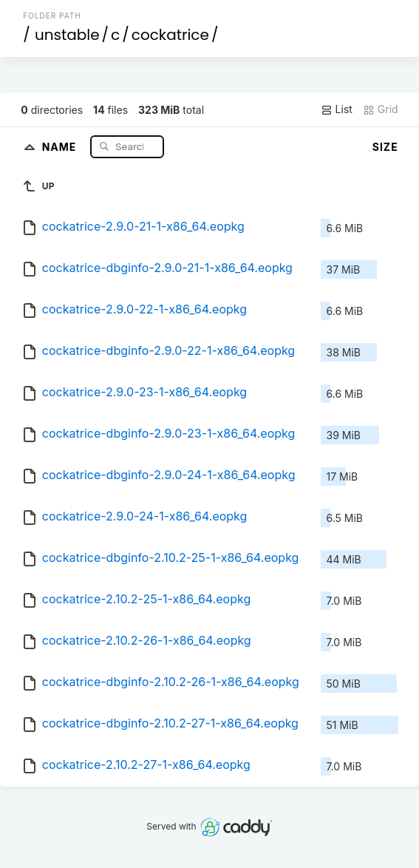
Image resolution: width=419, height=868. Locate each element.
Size (385, 147)
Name (61, 146)
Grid (381, 109)
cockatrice (170, 35)
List (337, 109)
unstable (67, 35)
